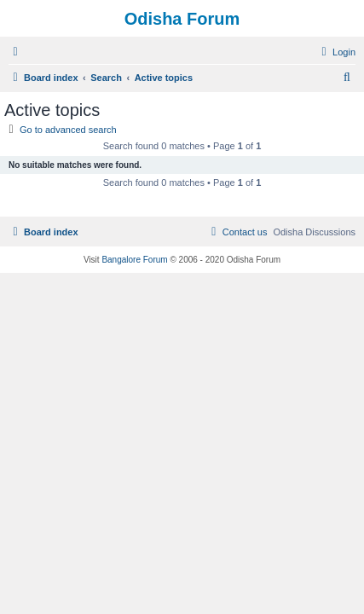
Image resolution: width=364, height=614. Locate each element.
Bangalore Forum (134, 260)
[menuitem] (336, 52)
